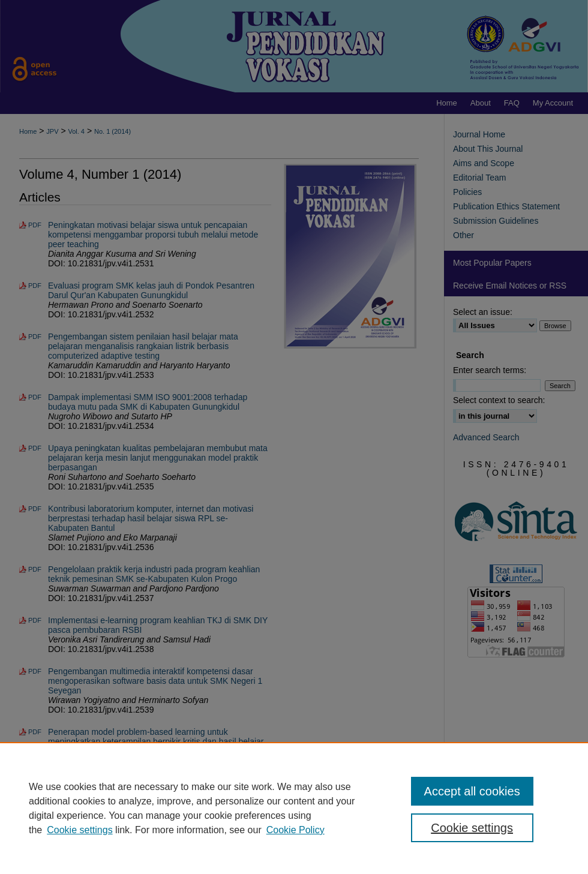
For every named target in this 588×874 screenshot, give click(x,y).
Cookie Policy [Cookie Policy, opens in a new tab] (295, 830)
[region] (294, 808)
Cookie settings (79, 830)
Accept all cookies (472, 791)
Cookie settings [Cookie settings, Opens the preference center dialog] (472, 828)
